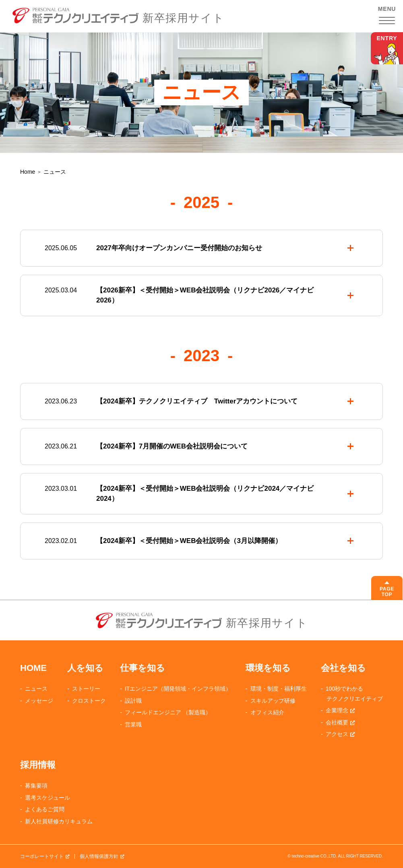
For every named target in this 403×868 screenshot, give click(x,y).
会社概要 (337, 722)
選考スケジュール (48, 798)
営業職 (133, 724)
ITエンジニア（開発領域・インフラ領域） (178, 689)
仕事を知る (143, 668)
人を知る (85, 668)
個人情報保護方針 (99, 856)
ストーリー (86, 689)
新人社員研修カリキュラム (59, 821)
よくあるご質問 (45, 809)
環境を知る (268, 668)
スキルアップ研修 (273, 701)
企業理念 (337, 710)
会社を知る (343, 668)
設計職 (133, 701)
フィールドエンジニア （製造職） (168, 712)
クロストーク (89, 701)
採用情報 (38, 765)
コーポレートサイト (42, 856)
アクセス (337, 734)
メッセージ (39, 701)
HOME (33, 668)
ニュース (36, 689)
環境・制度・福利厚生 (279, 689)
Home (28, 172)
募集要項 (36, 786)
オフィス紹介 (267, 712)
